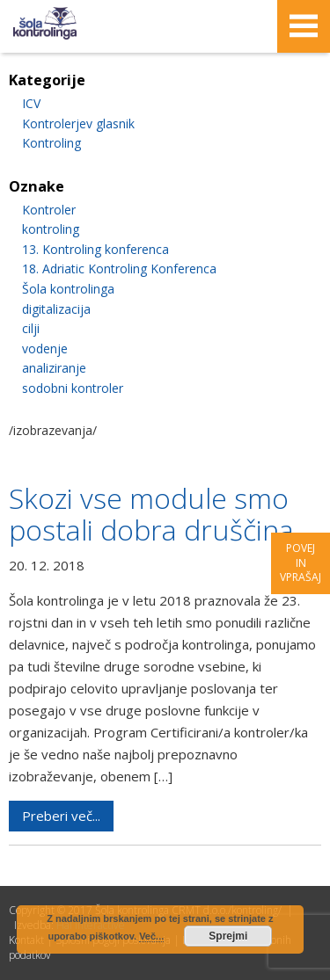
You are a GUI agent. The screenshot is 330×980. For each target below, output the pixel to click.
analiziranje (54, 368)
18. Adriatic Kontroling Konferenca (119, 269)
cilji (31, 328)
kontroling (51, 229)
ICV (31, 103)
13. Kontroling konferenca (95, 249)
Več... (151, 936)
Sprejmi (228, 936)
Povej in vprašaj (301, 563)
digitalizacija (56, 309)
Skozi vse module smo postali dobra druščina (151, 514)
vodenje (45, 348)
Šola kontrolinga (68, 289)
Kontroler (49, 210)
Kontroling (51, 143)
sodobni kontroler (73, 388)
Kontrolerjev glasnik (78, 123)
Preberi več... (61, 816)
